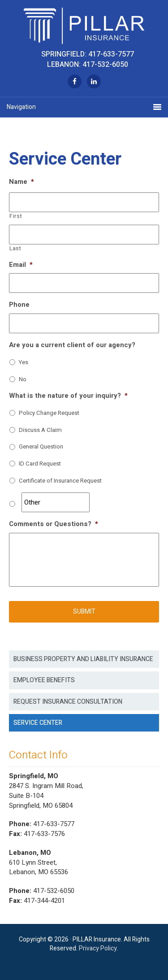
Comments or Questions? (54, 524)
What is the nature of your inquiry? (68, 396)
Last (15, 249)
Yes (24, 363)
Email (21, 265)
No (23, 380)
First (16, 216)
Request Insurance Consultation (68, 702)
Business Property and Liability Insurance (83, 659)
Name (22, 182)
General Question (41, 447)
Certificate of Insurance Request (60, 481)
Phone (19, 305)
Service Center (38, 723)
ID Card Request (40, 464)
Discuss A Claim (40, 430)
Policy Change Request (49, 413)
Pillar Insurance (84, 25)
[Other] (56, 502)
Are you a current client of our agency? (72, 345)
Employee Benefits (44, 680)
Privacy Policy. (99, 948)
